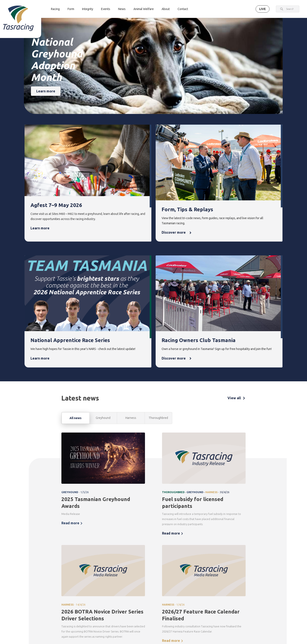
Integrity (88, 9)
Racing (55, 9)
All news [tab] (75, 276)
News (122, 9)
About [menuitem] (244, 568)
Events (106, 9)
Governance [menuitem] (246, 582)
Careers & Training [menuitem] (245, 599)
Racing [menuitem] (91, 568)
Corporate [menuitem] (245, 575)
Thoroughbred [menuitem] (95, 575)
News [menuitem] (192, 568)
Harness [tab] (131, 276)
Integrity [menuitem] (143, 568)
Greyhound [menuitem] (92, 589)
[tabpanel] (153, 401)
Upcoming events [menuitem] (169, 578)
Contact (183, 9)
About (166, 9)
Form (71, 9)
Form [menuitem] (115, 568)
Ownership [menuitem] (92, 597)
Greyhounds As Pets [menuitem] (222, 583)
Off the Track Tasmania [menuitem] (222, 595)
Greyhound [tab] (103, 276)
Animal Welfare (144, 9)
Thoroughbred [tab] (158, 276)
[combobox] (290, 9)
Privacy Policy (76, 614)
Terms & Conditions (54, 614)
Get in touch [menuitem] (93, 630)
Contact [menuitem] (91, 623)
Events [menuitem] (167, 568)
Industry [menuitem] (244, 609)
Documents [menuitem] (246, 589)
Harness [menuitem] (90, 582)
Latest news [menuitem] (195, 575)
